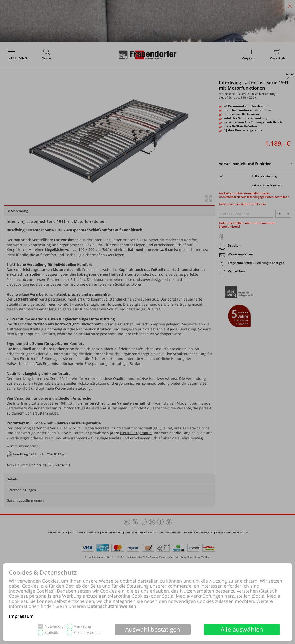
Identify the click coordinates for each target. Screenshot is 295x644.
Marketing (82, 626)
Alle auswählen (242, 629)
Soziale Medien (86, 632)
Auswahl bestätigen (153, 629)
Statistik (51, 632)
